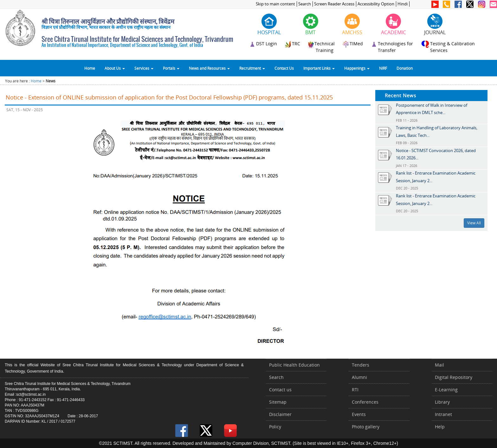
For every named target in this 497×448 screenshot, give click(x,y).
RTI (355, 390)
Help (440, 427)
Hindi (403, 4)
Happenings (357, 68)
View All (474, 223)
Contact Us (284, 68)
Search (305, 4)
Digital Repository (454, 377)
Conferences (365, 402)
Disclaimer (280, 414)
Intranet (443, 414)
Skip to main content (275, 4)
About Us (115, 68)
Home (90, 68)
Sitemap (278, 402)
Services (144, 68)
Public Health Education (294, 365)
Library (442, 402)
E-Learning (446, 390)
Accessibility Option (376, 4)
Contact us (280, 390)
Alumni (359, 377)
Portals (171, 68)
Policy (275, 427)
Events (359, 414)
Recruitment (252, 68)
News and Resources (209, 68)
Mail (439, 365)
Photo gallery (366, 427)
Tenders (361, 365)
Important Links (319, 68)
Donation (405, 68)
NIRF (383, 68)
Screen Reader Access (334, 4)
